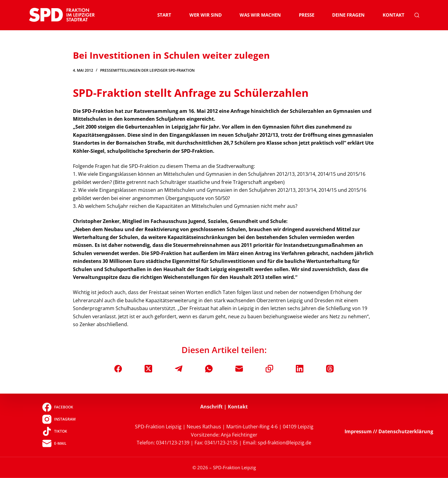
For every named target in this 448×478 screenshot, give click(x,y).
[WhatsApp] (209, 369)
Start (164, 15)
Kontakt (394, 15)
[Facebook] (118, 369)
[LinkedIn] (300, 369)
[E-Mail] (239, 369)
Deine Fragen (348, 15)
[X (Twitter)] (148, 369)
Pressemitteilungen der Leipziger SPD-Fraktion (147, 70)
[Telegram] (179, 369)
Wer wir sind (206, 15)
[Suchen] (417, 15)
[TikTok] (59, 431)
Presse (307, 15)
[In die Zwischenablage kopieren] (269, 369)
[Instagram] (59, 419)
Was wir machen (260, 15)
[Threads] (330, 369)
